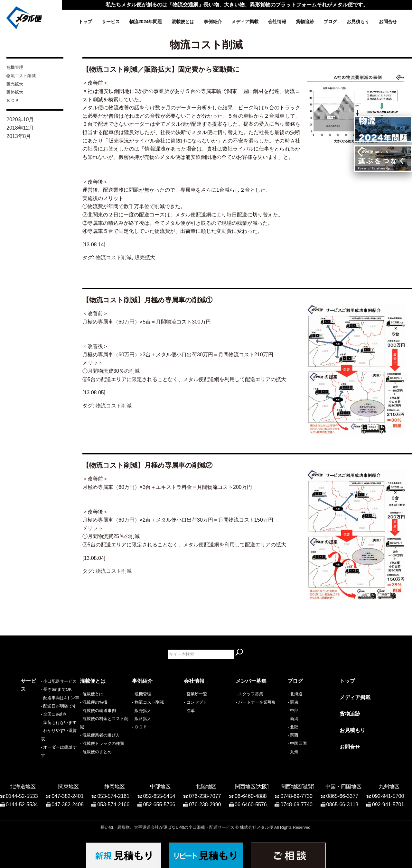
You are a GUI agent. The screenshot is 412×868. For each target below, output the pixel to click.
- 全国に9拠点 (33, 727)
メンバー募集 (251, 681)
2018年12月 (20, 128)
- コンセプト (196, 702)
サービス (111, 22)
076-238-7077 (205, 793)
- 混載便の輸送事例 (98, 711)
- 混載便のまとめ (96, 752)
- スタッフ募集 (249, 694)
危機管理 (15, 67)
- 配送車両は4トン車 (40, 711)
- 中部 (293, 711)
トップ (85, 22)
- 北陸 (293, 727)
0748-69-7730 (296, 793)
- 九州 (293, 752)
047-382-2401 (68, 793)
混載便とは (183, 22)
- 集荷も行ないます (39, 735)
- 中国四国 (297, 743)
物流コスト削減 (21, 76)
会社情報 (277, 22)
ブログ (330, 22)
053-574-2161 (113, 793)
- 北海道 (295, 694)
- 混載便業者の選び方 (100, 735)
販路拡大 (15, 92)
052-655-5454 (159, 793)
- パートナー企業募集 (256, 702)
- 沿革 (189, 711)
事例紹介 (213, 22)
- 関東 (293, 702)
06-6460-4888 (251, 793)
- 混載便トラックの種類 (102, 743)
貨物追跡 (305, 22)
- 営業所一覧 (196, 694)
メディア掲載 (245, 22)
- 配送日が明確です (39, 719)
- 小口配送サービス (39, 694)
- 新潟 (293, 719)
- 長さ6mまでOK (36, 702)
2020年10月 (20, 119)
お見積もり (358, 22)
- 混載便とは (92, 694)
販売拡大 (15, 84)
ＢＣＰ (13, 101)
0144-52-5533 (22, 793)
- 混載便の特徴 (94, 702)
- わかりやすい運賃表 (41, 743)
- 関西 (293, 735)
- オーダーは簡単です (41, 752)
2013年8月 (19, 136)
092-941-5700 (388, 793)
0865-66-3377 (342, 793)
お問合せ (388, 22)
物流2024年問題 (146, 22)
